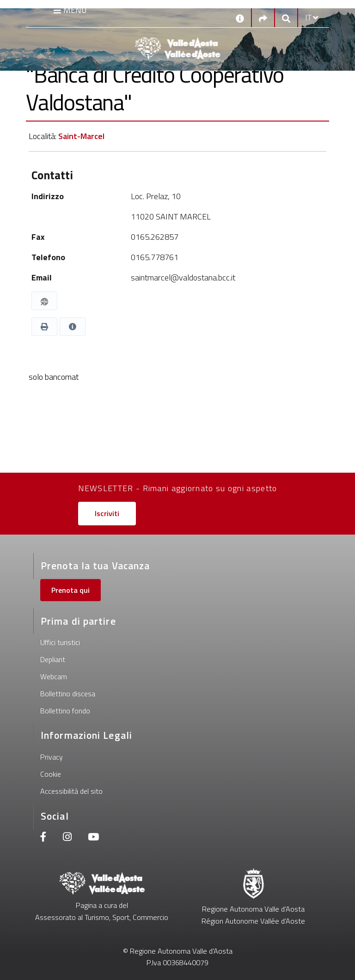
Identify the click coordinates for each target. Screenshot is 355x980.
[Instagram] (67, 838)
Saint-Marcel (81, 136)
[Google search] (286, 18)
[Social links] (263, 18)
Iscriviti (107, 513)
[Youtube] (93, 838)
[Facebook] (43, 838)
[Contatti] (240, 18)
